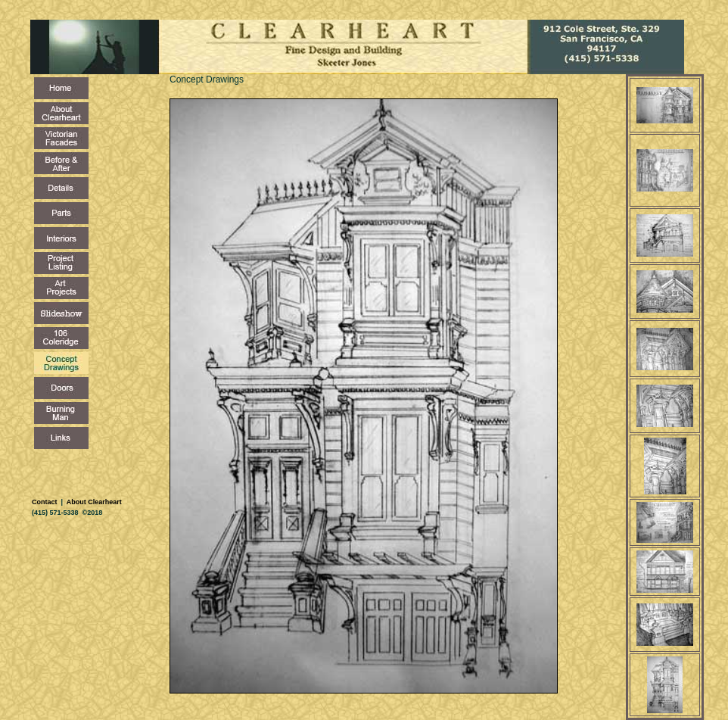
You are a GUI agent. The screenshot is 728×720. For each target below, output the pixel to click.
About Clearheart (93, 502)
